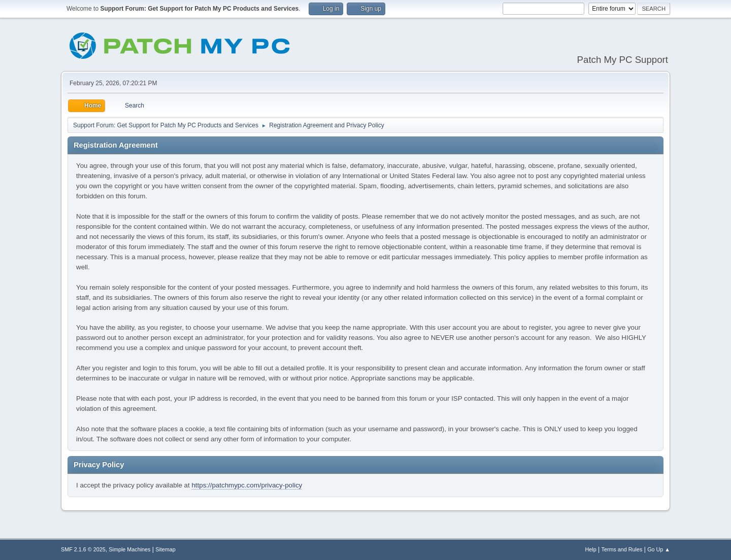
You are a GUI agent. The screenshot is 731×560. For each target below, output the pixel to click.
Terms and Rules (622, 549)
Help (591, 549)
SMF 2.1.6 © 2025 (83, 549)
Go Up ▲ (659, 549)
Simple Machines (129, 549)
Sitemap (165, 549)
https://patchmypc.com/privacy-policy (247, 485)
